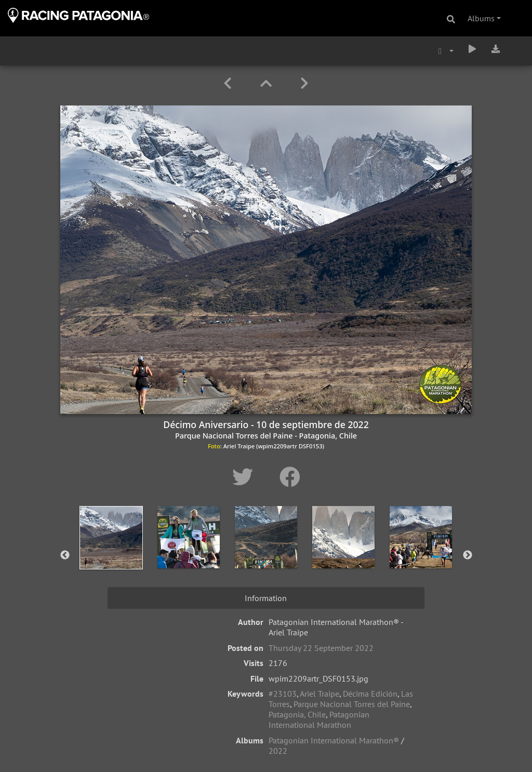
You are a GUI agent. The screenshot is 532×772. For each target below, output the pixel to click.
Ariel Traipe (320, 694)
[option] (111, 553)
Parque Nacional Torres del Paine (352, 704)
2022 (278, 751)
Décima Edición (370, 694)
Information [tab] (266, 598)
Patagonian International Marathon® (334, 740)
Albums (481, 18)
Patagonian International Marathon (319, 720)
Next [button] (468, 555)
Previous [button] (65, 555)
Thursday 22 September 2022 (321, 648)
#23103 (283, 694)
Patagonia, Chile (297, 714)
